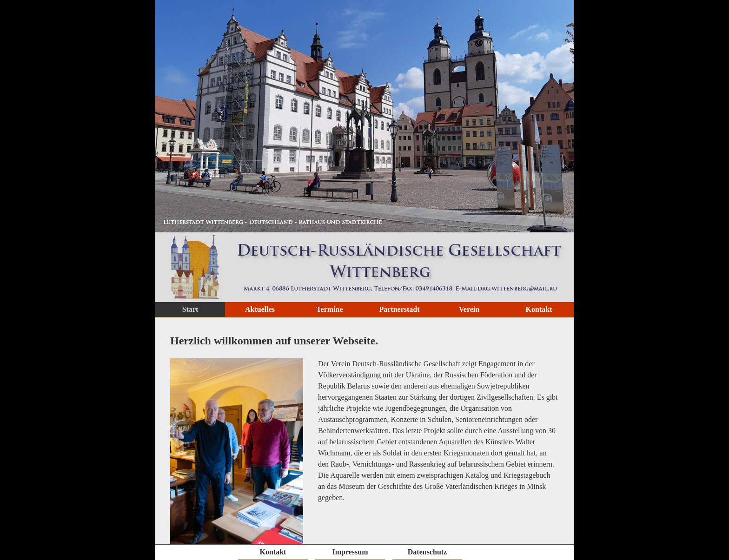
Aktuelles (260, 309)
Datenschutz (427, 552)
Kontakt (539, 309)
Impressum (350, 552)
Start (190, 309)
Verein (469, 309)
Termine (329, 309)
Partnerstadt (399, 309)
